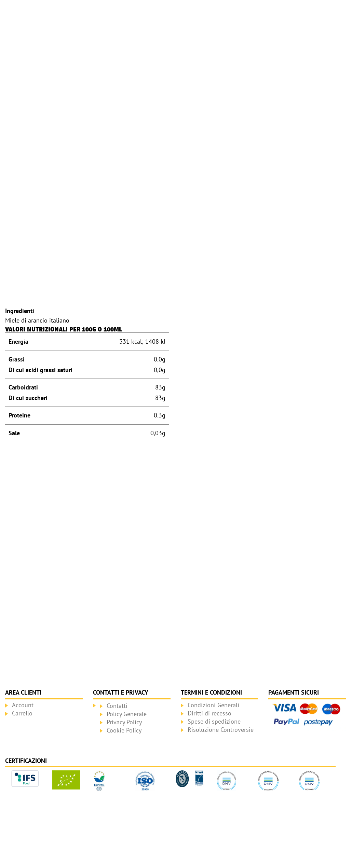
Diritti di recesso (210, 713)
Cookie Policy (124, 730)
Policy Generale (127, 714)
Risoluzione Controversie (221, 730)
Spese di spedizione (214, 721)
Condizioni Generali (213, 705)
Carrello (22, 713)
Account (23, 705)
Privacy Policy (124, 722)
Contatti (117, 706)
